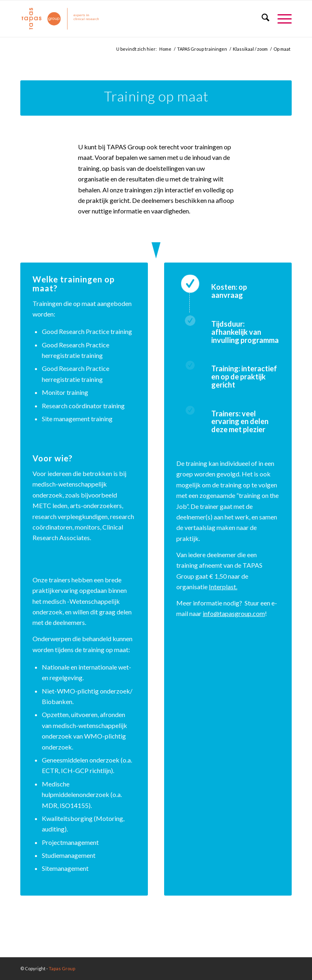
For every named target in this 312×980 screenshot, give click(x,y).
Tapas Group (62, 968)
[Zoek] (261, 19)
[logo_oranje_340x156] (60, 19)
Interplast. (223, 587)
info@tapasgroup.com (234, 613)
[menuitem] (261, 19)
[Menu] (281, 19)
